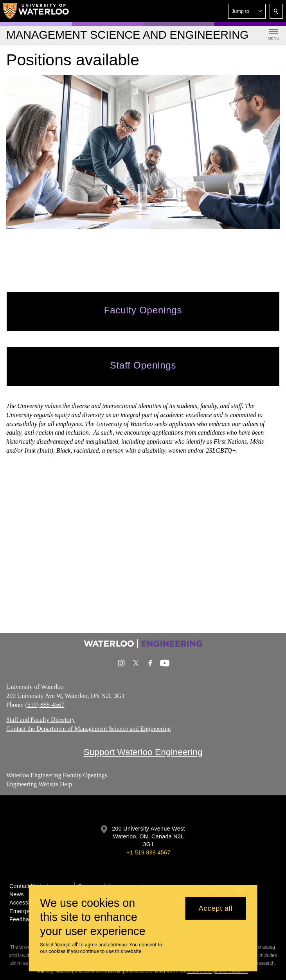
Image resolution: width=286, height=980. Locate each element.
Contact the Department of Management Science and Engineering (89, 729)
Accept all (216, 908)
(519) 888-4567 (45, 705)
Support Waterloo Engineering (143, 752)
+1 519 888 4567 (148, 852)
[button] (247, 11)
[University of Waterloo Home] (36, 11)
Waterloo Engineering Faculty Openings (57, 775)
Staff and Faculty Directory (40, 720)
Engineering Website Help (39, 784)
